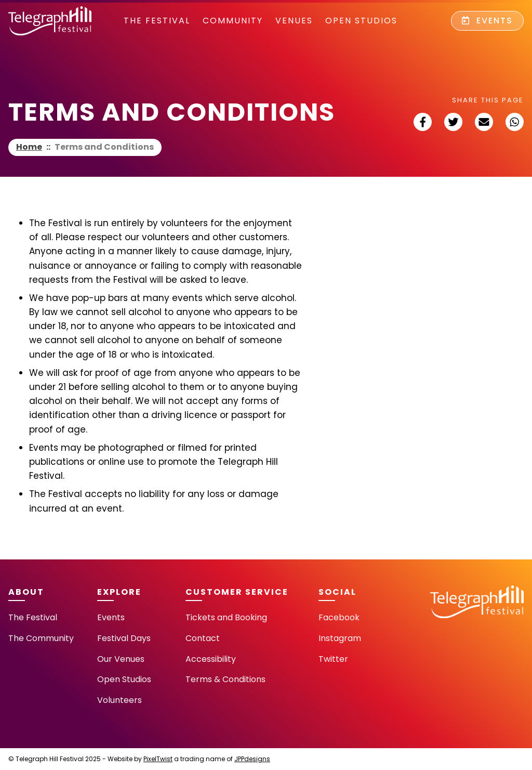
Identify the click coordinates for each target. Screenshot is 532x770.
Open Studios (361, 21)
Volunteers (119, 700)
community (233, 21)
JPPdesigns (252, 759)
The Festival (157, 21)
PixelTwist (158, 759)
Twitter (333, 659)
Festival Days (124, 638)
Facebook (339, 617)
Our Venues (121, 659)
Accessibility (211, 659)
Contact (203, 638)
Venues (294, 21)
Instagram (340, 638)
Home (29, 147)
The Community (41, 638)
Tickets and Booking (226, 617)
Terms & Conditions (225, 679)
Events (487, 21)
